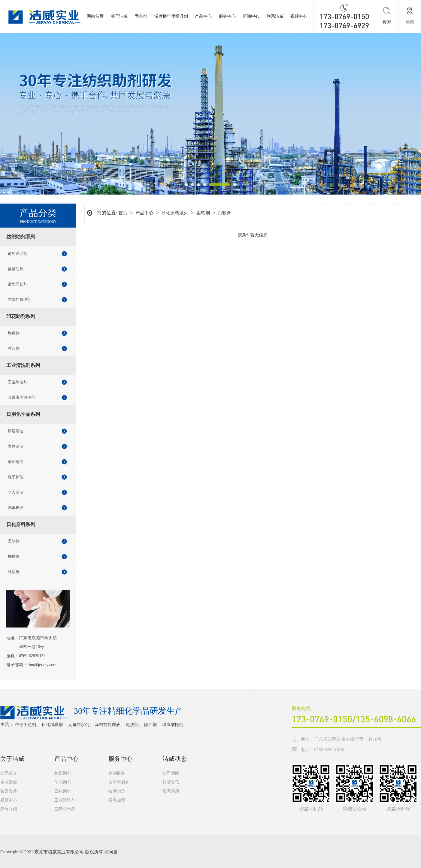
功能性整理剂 (20, 299)
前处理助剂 (18, 254)
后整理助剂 (18, 284)
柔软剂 (14, 541)
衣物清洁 (16, 446)
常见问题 (171, 791)
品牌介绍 (9, 809)
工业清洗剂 (65, 800)
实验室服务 (119, 782)
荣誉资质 (9, 791)
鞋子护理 (16, 477)
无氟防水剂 (79, 725)
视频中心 (299, 16)
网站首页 (95, 16)
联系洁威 (275, 16)
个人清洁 (16, 492)
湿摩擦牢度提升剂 (171, 16)
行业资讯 (171, 782)
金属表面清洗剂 (21, 397)
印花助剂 (63, 782)
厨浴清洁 (16, 431)
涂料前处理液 (108, 725)
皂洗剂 (132, 725)
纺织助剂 (63, 773)
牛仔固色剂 (26, 725)
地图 (410, 22)
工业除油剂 (18, 382)
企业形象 (9, 782)
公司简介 (9, 773)
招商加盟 (117, 800)
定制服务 (117, 773)
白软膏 (224, 213)
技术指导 (117, 791)
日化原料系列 (175, 213)
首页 (123, 213)
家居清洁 (16, 462)
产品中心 (203, 16)
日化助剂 (63, 791)
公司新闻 (171, 773)
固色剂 (141, 16)
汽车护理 (16, 508)
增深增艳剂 (173, 725)
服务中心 (227, 16)
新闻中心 (251, 16)
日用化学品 (65, 809)
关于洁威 (119, 16)
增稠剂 (14, 333)
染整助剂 (16, 269)
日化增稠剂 (52, 725)
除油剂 (14, 572)
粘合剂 (14, 348)
